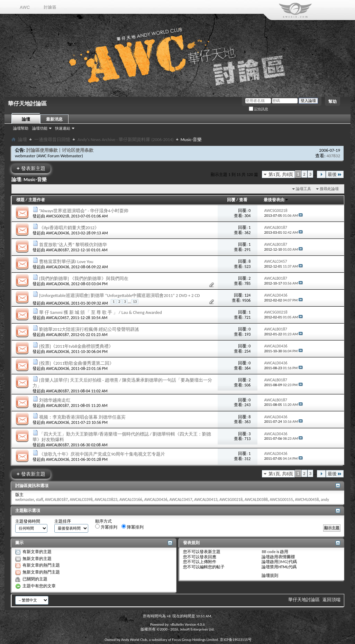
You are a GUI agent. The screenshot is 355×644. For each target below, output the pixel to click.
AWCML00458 (307, 500)
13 (135, 302)
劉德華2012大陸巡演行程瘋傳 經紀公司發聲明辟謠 (89, 329)
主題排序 (63, 521)
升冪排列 (106, 527)
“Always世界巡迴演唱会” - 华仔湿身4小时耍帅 (84, 211)
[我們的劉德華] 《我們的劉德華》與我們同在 (84, 278)
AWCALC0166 (131, 500)
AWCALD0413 (206, 500)
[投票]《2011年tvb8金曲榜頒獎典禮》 (76, 346)
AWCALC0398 (81, 500)
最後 (335, 174)
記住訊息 (258, 109)
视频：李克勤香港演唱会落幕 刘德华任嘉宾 (82, 417)
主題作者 (37, 200)
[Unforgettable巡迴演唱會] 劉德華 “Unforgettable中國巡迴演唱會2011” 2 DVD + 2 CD (120, 295)
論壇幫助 (21, 128)
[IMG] (283, 562)
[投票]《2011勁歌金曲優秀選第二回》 (76, 363)
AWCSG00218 (58, 216)
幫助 (333, 102)
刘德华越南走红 (55, 400)
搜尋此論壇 (329, 189)
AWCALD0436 (58, 233)
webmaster (25, 156)
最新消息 (54, 119)
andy (325, 500)
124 (247, 295)
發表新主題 (31, 168)
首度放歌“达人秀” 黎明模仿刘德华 (73, 245)
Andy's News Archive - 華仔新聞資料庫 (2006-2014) (126, 139)
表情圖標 (286, 557)
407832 (333, 156)
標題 (20, 200)
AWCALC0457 (57, 318)
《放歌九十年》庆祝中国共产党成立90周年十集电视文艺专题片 (102, 454)
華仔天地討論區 (304, 600)
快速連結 (63, 128)
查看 (243, 200)
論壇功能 (40, 128)
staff (39, 500)
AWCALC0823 (106, 500)
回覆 (231, 200)
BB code (268, 552)
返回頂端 (331, 600)
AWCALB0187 (57, 250)
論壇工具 (303, 189)
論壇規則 (270, 576)
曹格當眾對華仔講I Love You (66, 262)
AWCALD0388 (256, 500)
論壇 (26, 119)
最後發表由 (276, 200)
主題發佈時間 (28, 521)
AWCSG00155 (281, 500)
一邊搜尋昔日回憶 (52, 139)
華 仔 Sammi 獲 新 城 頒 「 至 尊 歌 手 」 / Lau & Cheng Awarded (101, 312)
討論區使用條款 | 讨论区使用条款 (60, 150)
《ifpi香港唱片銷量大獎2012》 (69, 228)
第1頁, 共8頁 (281, 174)
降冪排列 (133, 527)
